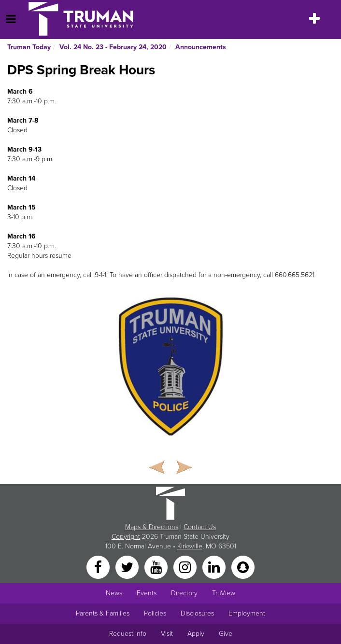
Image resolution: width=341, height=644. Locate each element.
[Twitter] (128, 567)
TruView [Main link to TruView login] (224, 593)
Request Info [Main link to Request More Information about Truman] (128, 634)
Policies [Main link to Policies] (155, 613)
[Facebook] (99, 567)
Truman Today (29, 47)
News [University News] (114, 593)
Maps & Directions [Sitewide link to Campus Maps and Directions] (152, 527)
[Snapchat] (243, 567)
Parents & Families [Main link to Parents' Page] (103, 613)
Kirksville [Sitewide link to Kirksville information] (190, 546)
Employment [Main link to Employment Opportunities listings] (247, 613)
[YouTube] (157, 567)
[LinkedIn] (215, 567)
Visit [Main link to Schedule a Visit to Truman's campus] (167, 634)
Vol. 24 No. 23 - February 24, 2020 (113, 47)
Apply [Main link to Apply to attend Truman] (196, 634)
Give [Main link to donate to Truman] (226, 634)
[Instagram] (186, 567)
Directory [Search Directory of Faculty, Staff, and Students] (184, 593)
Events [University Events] (147, 593)
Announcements (201, 47)
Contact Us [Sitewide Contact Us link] (200, 527)
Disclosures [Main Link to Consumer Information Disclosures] (197, 613)
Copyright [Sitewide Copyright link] (126, 537)
